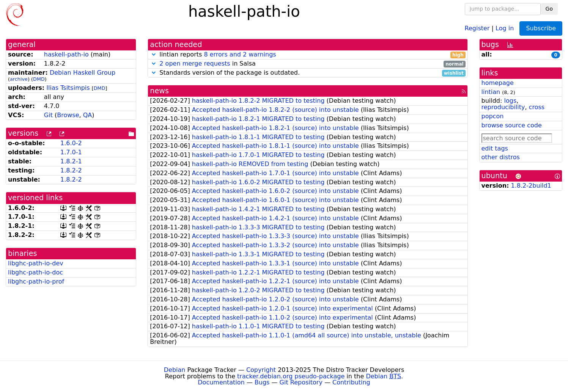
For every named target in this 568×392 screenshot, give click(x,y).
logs (510, 101)
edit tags (495, 148)
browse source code (512, 125)
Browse (68, 115)
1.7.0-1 (71, 152)
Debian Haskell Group (83, 73)
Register (477, 28)
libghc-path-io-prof (36, 281)
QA (88, 115)
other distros (501, 157)
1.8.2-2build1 (531, 186)
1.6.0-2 (71, 143)
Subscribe (541, 28)
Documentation (221, 382)
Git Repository (301, 382)
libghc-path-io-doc (35, 272)
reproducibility (503, 107)
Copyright (261, 370)
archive (19, 79)
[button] (154, 54)
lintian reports (308, 55)
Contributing (351, 382)
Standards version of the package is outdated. (308, 73)
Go (549, 9)
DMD (39, 79)
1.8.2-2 (71, 170)
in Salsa (308, 64)
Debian (175, 370)
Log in (505, 28)
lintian (491, 92)
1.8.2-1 (71, 161)
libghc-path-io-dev (36, 263)
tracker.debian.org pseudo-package (291, 376)
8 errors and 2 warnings (240, 54)
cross (537, 107)
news (159, 91)
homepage (498, 83)
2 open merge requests (195, 64)
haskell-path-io (66, 54)
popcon (493, 116)
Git (48, 115)
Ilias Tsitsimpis (68, 88)
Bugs (262, 382)
